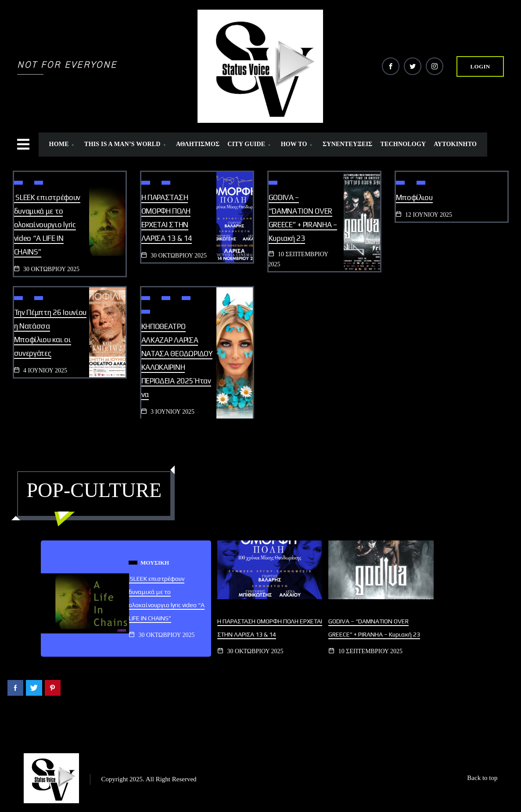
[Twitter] (413, 66)
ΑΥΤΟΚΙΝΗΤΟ (455, 144)
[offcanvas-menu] (55, 145)
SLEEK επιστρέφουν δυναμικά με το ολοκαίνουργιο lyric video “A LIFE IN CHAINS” (47, 225)
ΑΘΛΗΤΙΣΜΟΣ (198, 144)
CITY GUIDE (250, 144)
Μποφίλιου (414, 197)
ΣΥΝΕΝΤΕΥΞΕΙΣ (347, 144)
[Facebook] (391, 66)
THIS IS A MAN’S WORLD (126, 144)
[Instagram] (435, 66)
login (480, 66)
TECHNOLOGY (403, 144)
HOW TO (298, 144)
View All (216, 496)
